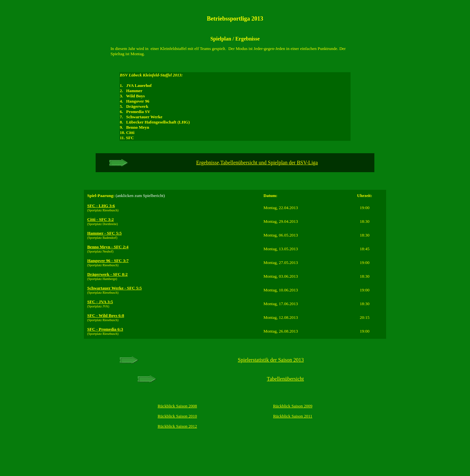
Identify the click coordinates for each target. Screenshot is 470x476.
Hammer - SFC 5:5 (104, 233)
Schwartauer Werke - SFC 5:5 (114, 288)
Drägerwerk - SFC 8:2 (107, 274)
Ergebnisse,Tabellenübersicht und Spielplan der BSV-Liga (257, 163)
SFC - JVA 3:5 (100, 302)
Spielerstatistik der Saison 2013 (271, 360)
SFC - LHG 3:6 (101, 206)
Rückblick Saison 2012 (177, 426)
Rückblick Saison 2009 (293, 406)
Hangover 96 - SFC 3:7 (108, 261)
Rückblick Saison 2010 (177, 416)
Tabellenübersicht (286, 379)
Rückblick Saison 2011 (293, 416)
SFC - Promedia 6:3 (105, 329)
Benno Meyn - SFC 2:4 (108, 247)
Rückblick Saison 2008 (177, 406)
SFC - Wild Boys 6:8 (106, 315)
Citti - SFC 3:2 (100, 219)
